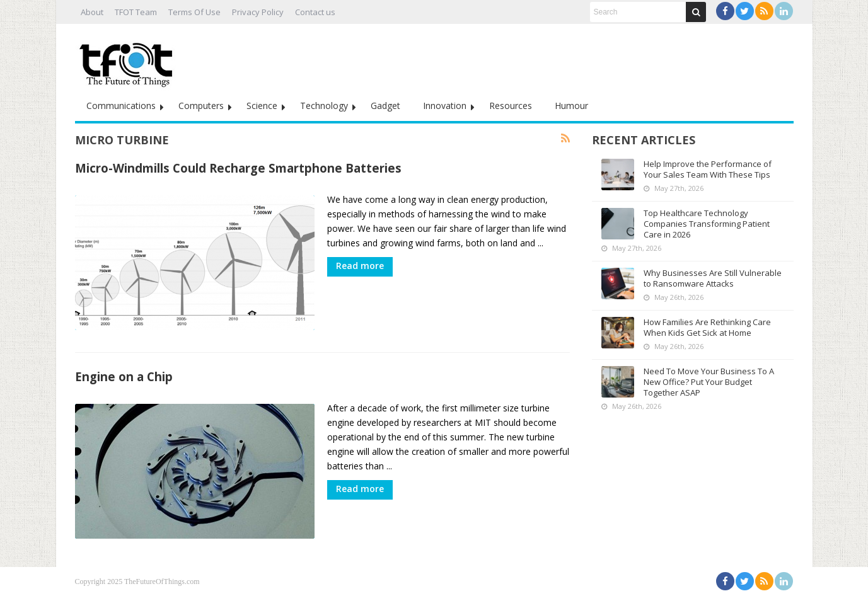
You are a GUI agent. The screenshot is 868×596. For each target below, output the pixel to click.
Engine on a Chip (124, 376)
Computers (201, 106)
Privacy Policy (258, 12)
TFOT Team (136, 12)
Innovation (445, 106)
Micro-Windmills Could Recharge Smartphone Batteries (238, 168)
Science (262, 106)
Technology (324, 106)
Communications (121, 106)
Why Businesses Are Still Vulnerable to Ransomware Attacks (713, 278)
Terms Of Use (194, 12)
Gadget (385, 106)
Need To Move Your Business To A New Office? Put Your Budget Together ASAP (709, 382)
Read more (360, 266)
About (92, 12)
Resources (511, 106)
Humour (571, 106)
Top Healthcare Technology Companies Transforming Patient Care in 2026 (707, 224)
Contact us (315, 12)
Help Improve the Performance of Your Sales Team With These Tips (708, 169)
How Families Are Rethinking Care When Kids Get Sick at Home (707, 327)
